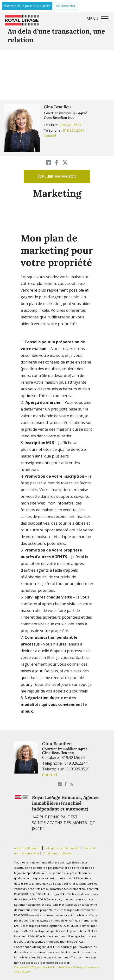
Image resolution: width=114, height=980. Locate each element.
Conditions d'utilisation (58, 853)
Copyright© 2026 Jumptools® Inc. (36, 967)
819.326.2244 (73, 130)
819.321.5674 (71, 125)
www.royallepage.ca (27, 848)
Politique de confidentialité (63, 848)
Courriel (50, 136)
